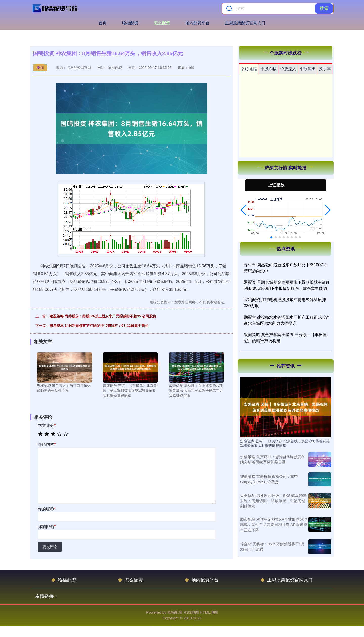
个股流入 (288, 69)
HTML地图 (209, 612)
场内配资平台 (197, 23)
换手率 (325, 69)
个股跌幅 (268, 69)
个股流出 (308, 69)
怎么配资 (162, 23)
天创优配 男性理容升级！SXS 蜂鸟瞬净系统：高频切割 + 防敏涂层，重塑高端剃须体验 (273, 501)
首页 (103, 23)
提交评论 (50, 547)
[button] (244, 210)
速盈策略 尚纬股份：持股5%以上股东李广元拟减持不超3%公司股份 (103, 316)
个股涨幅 (249, 69)
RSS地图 (191, 612)
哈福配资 (130, 23)
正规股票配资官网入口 (245, 23)
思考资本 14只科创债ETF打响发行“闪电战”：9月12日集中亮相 (99, 326)
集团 (40, 68)
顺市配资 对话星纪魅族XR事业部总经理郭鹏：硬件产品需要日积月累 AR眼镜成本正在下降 (274, 525)
